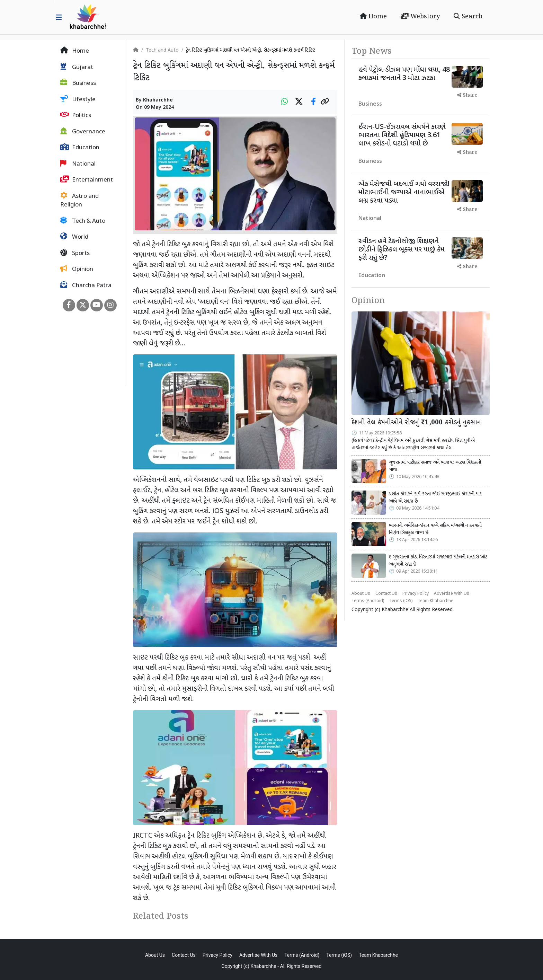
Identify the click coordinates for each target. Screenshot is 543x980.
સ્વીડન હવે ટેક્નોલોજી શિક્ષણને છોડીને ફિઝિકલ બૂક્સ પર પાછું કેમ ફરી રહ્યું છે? (402, 250)
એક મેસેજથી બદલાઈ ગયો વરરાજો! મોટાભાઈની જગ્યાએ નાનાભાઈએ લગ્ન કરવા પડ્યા (404, 193)
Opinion (77, 269)
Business (78, 83)
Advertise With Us (452, 594)
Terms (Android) (368, 601)
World (74, 237)
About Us (361, 594)
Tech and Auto (162, 50)
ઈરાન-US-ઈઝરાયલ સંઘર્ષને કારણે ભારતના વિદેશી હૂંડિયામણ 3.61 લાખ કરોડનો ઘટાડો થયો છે (402, 135)
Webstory (420, 17)
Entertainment (87, 180)
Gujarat (77, 67)
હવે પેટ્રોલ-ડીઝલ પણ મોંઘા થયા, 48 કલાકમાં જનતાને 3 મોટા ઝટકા (404, 74)
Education (80, 148)
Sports (75, 253)
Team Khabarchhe (435, 601)
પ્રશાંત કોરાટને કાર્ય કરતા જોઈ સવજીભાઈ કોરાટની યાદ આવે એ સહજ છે (435, 498)
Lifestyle (78, 99)
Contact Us (386, 594)
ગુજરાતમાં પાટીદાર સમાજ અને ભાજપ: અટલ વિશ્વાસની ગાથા (435, 466)
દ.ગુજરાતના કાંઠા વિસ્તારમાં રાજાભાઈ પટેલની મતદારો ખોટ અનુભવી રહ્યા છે (438, 561)
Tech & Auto (83, 221)
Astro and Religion (79, 201)
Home (373, 17)
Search (468, 17)
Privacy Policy (416, 594)
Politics (76, 115)
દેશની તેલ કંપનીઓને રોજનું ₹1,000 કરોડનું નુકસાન (416, 423)
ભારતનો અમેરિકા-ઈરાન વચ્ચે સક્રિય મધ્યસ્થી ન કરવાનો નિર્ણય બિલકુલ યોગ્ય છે (435, 529)
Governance (83, 132)
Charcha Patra (86, 285)
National (78, 164)
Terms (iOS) (401, 601)
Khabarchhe (158, 100)
